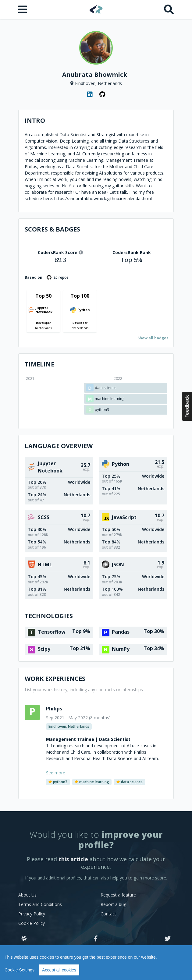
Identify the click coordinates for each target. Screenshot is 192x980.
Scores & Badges (52, 229)
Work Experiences (55, 679)
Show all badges (153, 338)
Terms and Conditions (40, 904)
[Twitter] (168, 939)
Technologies (49, 616)
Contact (108, 914)
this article (73, 859)
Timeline (39, 364)
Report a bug (113, 904)
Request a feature (118, 895)
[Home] (96, 9)
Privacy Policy (32, 914)
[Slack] (24, 939)
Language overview (59, 446)
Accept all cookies (59, 970)
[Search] (169, 9)
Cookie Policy (32, 923)
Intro (35, 120)
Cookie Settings (20, 970)
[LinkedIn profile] (90, 94)
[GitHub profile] (102, 94)
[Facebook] (96, 939)
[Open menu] (23, 9)
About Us (27, 895)
